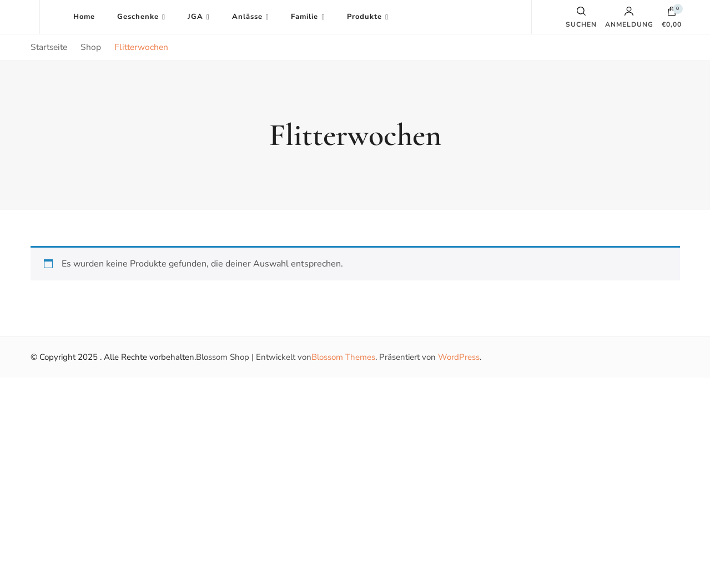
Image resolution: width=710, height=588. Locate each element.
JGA (195, 17)
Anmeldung (629, 17)
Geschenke (138, 17)
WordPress (459, 357)
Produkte (364, 17)
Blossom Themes (343, 357)
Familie (304, 17)
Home (84, 17)
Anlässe (247, 17)
